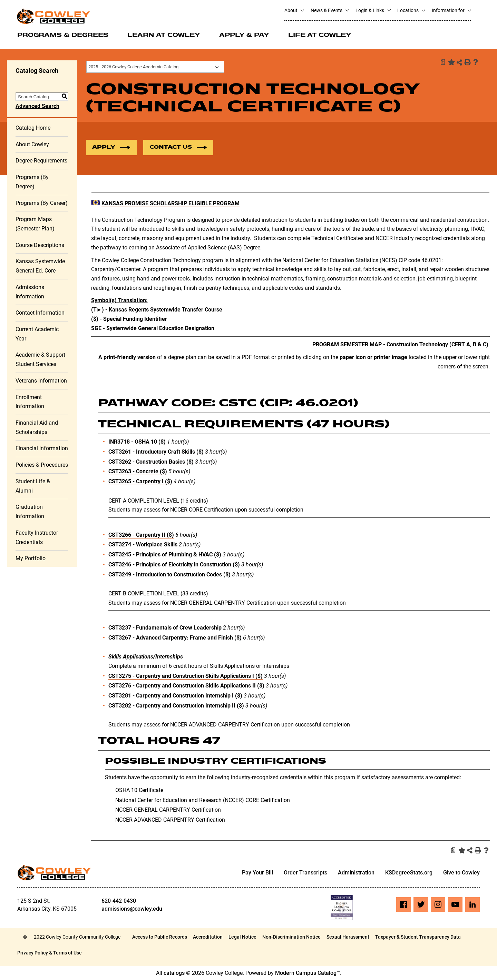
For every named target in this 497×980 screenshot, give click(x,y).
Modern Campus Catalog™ (308, 973)
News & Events (330, 10)
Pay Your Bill (257, 873)
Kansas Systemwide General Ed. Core (40, 266)
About (294, 10)
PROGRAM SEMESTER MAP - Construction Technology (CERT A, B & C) (400, 345)
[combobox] (155, 67)
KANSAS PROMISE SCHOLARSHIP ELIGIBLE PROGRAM (170, 204)
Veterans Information (41, 381)
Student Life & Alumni (33, 486)
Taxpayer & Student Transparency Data (418, 937)
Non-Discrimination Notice (291, 937)
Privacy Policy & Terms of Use (50, 953)
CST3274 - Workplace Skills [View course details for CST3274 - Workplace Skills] (143, 545)
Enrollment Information (30, 402)
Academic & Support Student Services (40, 360)
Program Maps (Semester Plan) (35, 224)
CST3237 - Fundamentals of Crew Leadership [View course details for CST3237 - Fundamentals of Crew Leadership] (165, 628)
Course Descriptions (40, 245)
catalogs (174, 973)
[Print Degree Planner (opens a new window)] (442, 62)
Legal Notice (242, 937)
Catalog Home (33, 128)
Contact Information (40, 313)
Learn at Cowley (164, 36)
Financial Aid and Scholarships (37, 428)
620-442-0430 (119, 901)
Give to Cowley (461, 873)
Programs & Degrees (63, 36)
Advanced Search (37, 106)
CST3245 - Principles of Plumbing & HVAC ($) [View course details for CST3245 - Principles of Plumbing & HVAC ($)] (165, 555)
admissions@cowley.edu (132, 909)
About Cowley (32, 144)
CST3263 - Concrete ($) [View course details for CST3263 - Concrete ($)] (138, 472)
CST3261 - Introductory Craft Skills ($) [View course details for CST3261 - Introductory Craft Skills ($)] (156, 452)
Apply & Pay (244, 36)
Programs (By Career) (42, 203)
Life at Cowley (320, 36)
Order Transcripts (305, 873)
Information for (451, 10)
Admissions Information (30, 292)
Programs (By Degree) (32, 182)
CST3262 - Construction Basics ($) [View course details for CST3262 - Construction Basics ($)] (151, 462)
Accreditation (208, 937)
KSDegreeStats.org (409, 873)
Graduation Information (30, 512)
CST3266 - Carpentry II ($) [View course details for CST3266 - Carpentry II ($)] (141, 535)
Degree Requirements (41, 161)
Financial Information (42, 449)
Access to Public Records (160, 937)
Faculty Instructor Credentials (37, 538)
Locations (411, 10)
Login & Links (373, 10)
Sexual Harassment (348, 937)
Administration (356, 873)
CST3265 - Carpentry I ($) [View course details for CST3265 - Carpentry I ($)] (140, 482)
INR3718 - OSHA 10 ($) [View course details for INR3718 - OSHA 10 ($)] (137, 442)
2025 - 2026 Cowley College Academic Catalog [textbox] (133, 67)
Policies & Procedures (42, 465)
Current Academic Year (37, 334)
